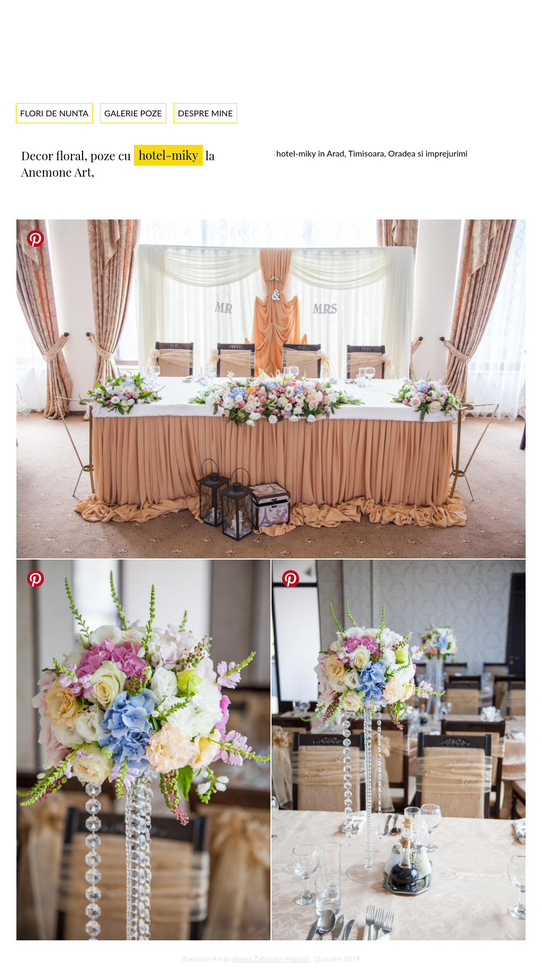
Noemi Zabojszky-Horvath (271, 959)
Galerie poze (133, 113)
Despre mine (205, 113)
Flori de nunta (54, 113)
